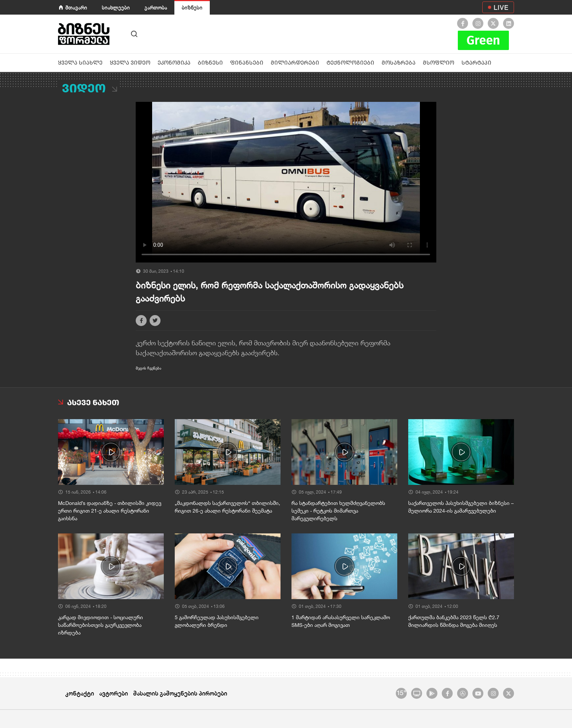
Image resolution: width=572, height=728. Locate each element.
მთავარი (76, 7)
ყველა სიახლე (80, 63)
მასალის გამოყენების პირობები (180, 693)
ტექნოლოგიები (350, 63)
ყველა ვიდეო (130, 63)
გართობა (156, 7)
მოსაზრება (399, 63)
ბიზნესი (192, 7)
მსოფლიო (438, 63)
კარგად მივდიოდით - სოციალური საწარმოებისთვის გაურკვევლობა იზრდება (101, 625)
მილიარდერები (295, 63)
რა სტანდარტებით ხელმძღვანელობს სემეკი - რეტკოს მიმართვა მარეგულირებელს (338, 511)
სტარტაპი (476, 63)
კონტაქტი (80, 693)
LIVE (501, 7)
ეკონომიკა (174, 63)
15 (401, 692)
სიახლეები (116, 7)
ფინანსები (247, 63)
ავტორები (114, 693)
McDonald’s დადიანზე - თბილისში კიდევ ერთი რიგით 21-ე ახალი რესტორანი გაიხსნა (110, 511)
